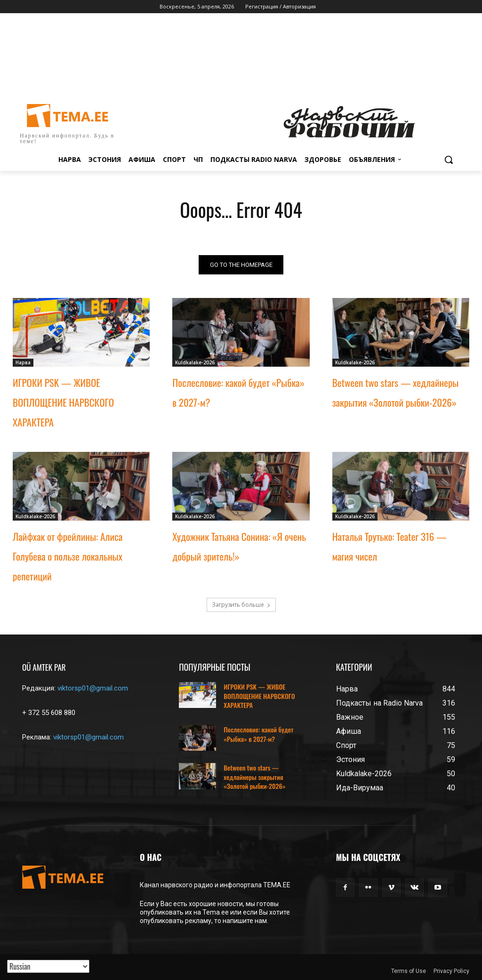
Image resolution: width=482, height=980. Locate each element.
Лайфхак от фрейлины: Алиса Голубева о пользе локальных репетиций (68, 556)
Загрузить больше (241, 605)
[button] (449, 160)
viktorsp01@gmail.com (93, 688)
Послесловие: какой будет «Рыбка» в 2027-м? (258, 734)
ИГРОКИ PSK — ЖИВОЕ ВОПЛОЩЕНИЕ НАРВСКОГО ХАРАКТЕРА (63, 402)
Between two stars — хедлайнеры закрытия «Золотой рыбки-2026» (254, 777)
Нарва (23, 362)
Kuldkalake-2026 (195, 362)
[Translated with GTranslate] (48, 966)
